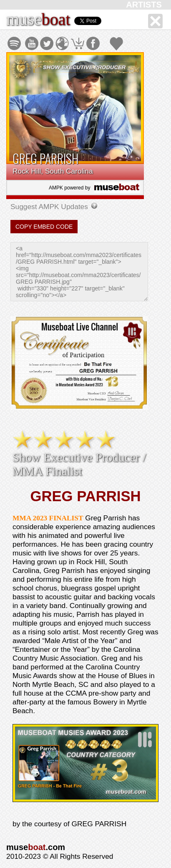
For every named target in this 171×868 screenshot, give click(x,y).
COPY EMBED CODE (44, 227)
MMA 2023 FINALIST (48, 518)
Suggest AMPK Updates (50, 207)
